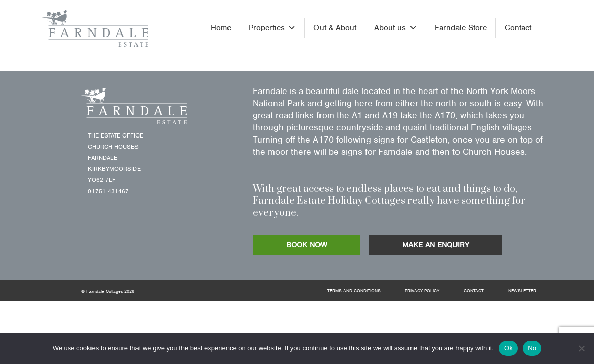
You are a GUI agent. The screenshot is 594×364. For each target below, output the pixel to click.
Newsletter (522, 291)
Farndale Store (461, 28)
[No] (581, 348)
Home (221, 28)
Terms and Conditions (354, 291)
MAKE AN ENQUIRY (436, 245)
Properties (272, 28)
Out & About (335, 28)
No (532, 348)
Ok (508, 348)
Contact (518, 28)
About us (396, 28)
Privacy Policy (422, 291)
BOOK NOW (307, 245)
